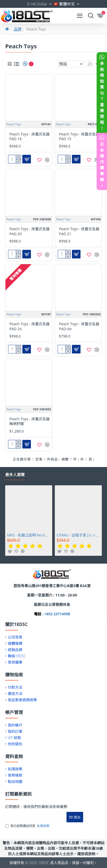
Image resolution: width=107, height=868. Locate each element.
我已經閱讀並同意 (28, 826)
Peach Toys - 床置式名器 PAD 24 (29, 326)
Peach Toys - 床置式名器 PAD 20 (29, 231)
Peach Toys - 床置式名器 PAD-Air (79, 326)
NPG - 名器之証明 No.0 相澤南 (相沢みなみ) (29, 535)
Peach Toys (14, 124)
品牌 (18, 29)
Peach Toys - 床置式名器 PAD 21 (79, 231)
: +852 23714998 (56, 614)
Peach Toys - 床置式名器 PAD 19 (79, 137)
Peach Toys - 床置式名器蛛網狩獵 (29, 421)
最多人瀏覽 (15, 475)
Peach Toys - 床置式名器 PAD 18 (29, 137)
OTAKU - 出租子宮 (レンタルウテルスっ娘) (78, 535)
